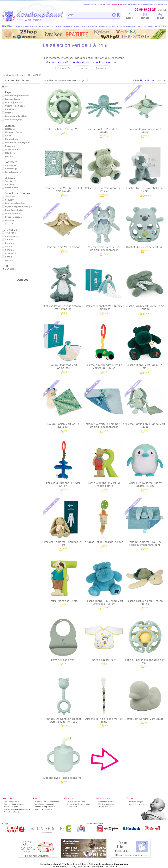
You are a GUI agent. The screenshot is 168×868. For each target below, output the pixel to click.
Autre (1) (10, 184)
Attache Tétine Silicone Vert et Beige (104, 701)
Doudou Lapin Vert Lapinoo (63, 228)
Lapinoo (9, 220)
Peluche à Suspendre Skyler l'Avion (63, 465)
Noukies (9, 153)
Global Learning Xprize (139, 804)
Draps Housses (13, 217)
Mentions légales (11, 807)
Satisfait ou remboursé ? (45, 804)
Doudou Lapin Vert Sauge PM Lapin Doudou (63, 170)
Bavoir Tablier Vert (104, 641)
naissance (10, 236)
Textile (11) (11, 181)
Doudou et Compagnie (17, 143)
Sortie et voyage (14, 120)
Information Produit (106, 802)
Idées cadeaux (13, 99)
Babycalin (10, 146)
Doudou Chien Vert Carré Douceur (63, 406)
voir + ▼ (10, 156)
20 (141, 80)
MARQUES (160, 26)
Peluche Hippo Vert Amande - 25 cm (104, 170)
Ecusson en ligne (136, 802)
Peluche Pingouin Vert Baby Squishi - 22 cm (145, 465)
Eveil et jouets (12, 103)
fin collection (12, 172)
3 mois (9, 243)
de (11, 269)
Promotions (102, 68)
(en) (17, 812)
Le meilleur (83, 68)
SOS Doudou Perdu (106, 804)
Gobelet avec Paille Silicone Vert (63, 759)
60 (148, 80)
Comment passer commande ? (48, 802)
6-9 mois (10, 253)
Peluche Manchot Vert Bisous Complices (104, 288)
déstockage (11, 169)
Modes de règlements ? (45, 807)
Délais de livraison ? (44, 809)
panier (160, 16)
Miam (8, 113)
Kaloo (8, 136)
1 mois (8, 240)
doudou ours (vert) (57, 62)
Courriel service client (76, 802)
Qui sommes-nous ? (12, 802)
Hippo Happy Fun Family (18, 207)
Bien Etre (10, 109)
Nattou (9, 129)
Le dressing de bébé (15, 116)
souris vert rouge (82, 62)
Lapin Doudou (13, 214)
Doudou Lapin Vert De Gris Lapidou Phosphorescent (145, 524)
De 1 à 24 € (34, 75)
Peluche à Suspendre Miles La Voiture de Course (104, 347)
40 (145, 80)
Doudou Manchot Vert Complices (63, 347)
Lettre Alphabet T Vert (63, 582)
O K (116, 15)
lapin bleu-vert (104, 62)
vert (24, 75)
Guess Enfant (12, 149)
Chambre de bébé (14, 106)
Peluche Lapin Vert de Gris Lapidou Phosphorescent (104, 229)
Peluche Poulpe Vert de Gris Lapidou (104, 111)
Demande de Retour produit (78, 804)
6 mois (9, 250)
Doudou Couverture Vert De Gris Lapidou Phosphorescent (104, 406)
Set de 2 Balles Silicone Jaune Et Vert (145, 642)
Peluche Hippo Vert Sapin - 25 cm (145, 347)
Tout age (10, 233)
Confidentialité (10, 812)
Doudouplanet (10, 75)
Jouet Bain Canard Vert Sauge (145, 700)
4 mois (9, 247)
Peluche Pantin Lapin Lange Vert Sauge (145, 406)
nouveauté (11, 165)
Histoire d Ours (13, 132)
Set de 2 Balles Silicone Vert (63, 110)
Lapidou (9, 200)
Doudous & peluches (16, 96)
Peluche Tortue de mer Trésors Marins (145, 583)
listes (129, 16)
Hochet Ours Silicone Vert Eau (145, 228)
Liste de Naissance (106, 807)
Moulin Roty (12, 139)
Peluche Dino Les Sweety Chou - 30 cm (145, 170)
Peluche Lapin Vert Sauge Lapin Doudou (145, 288)
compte (145, 16)
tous (153, 80)
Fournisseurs (72, 807)
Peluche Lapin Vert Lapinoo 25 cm (63, 524)
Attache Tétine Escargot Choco (104, 523)
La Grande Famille (14, 203)
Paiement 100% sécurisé (14, 804)
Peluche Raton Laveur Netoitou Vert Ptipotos (63, 288)
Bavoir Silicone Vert (63, 641)
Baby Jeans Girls (13, 210)
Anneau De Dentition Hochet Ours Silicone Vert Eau (63, 701)
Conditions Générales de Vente (17, 809)
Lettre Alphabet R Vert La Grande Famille (104, 465)
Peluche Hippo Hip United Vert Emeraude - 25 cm (104, 583)
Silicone (9, 196)
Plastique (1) (11, 188)
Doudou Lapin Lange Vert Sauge (145, 111)
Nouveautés (64, 68)
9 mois (9, 257)
